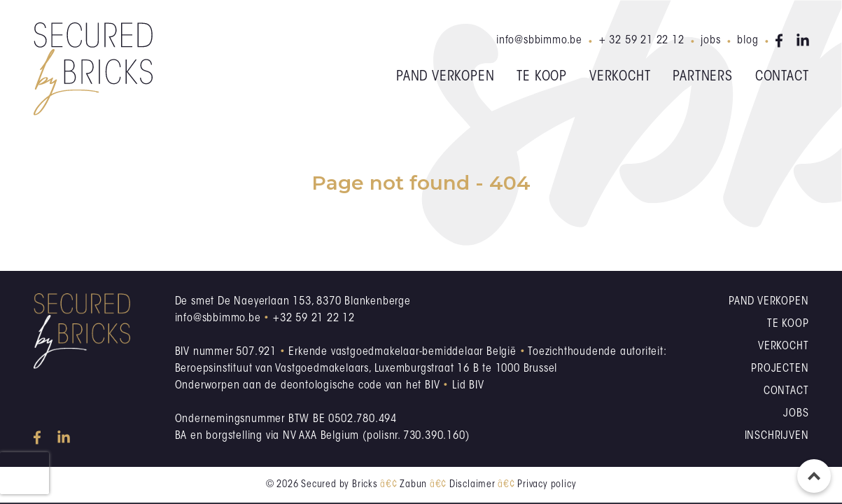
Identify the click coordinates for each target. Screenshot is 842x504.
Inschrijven (777, 436)
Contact (782, 77)
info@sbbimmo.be (539, 41)
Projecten (780, 369)
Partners (702, 77)
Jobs (710, 41)
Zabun (413, 485)
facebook (782, 41)
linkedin (803, 41)
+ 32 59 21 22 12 (642, 41)
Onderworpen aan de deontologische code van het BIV (308, 386)
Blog (748, 41)
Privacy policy (547, 485)
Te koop (542, 77)
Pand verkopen (445, 77)
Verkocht (620, 77)
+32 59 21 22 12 (314, 318)
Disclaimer (472, 485)
